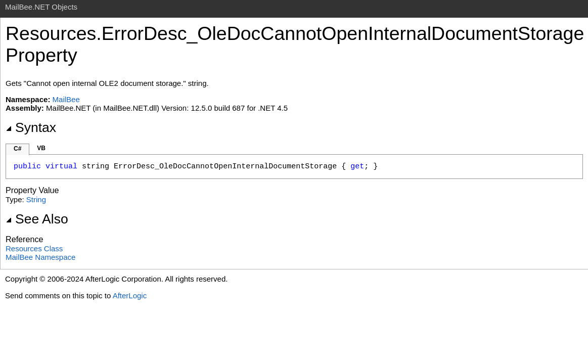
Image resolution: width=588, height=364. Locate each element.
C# (17, 149)
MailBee (66, 99)
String (36, 199)
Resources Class (34, 248)
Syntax (31, 127)
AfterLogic (130, 295)
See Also (37, 219)
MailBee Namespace (40, 257)
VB (41, 148)
